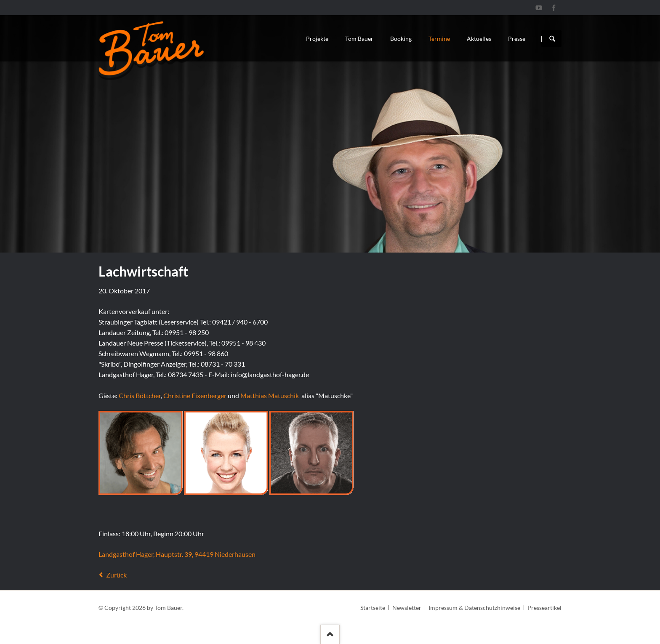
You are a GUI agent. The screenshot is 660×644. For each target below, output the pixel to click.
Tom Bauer (359, 39)
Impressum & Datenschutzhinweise (474, 608)
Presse (517, 39)
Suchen (552, 39)
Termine (439, 39)
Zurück (116, 575)
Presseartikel (544, 608)
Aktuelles (479, 39)
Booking (401, 39)
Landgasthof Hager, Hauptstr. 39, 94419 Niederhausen (177, 554)
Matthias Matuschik (270, 395)
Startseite (373, 608)
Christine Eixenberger (195, 395)
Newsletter (407, 608)
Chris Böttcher (140, 395)
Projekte (317, 39)
